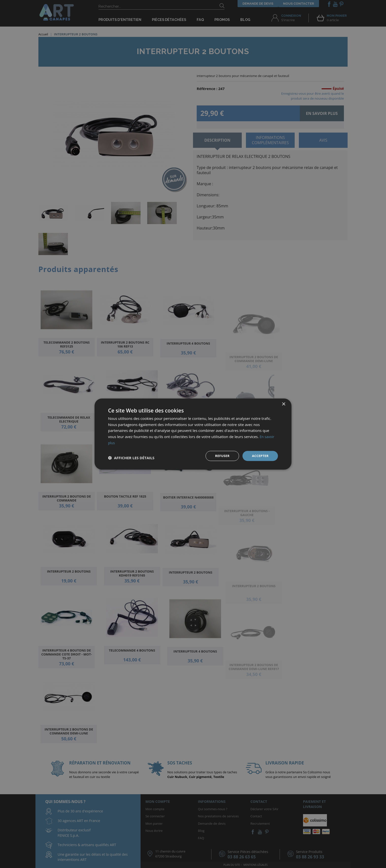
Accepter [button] (260, 456)
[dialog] (193, 434)
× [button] (283, 404)
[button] (131, 458)
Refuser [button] (221, 456)
